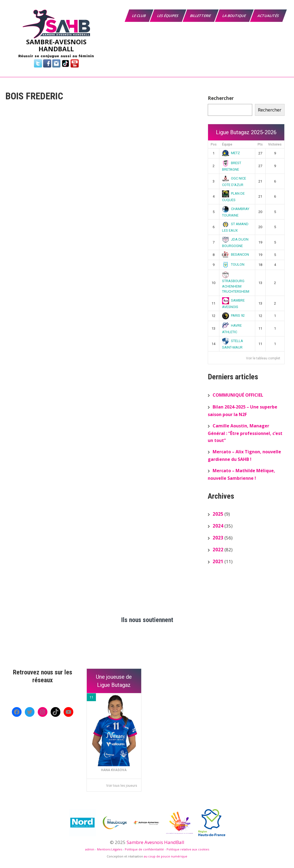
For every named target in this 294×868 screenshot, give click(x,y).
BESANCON (236, 254)
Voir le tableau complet (263, 358)
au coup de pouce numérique (166, 856)
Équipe (227, 144)
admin (90, 849)
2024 (218, 526)
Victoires (275, 144)
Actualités (269, 16)
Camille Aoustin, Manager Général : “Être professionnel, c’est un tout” (245, 433)
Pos (214, 144)
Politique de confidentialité (144, 849)
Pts (260, 144)
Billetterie (201, 16)
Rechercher (221, 98)
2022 (218, 550)
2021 (218, 561)
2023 (218, 538)
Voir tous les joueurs (122, 786)
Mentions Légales (110, 849)
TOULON (233, 264)
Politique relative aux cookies (188, 849)
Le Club (139, 16)
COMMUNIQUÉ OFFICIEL (238, 395)
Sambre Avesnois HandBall (155, 842)
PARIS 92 (233, 315)
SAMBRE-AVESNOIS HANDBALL (56, 45)
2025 (218, 514)
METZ (231, 153)
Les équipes (168, 16)
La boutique (234, 16)
